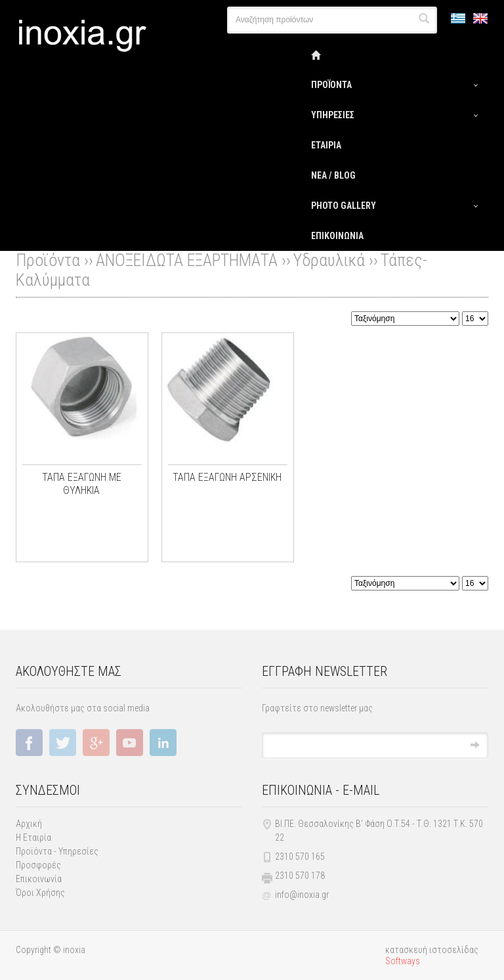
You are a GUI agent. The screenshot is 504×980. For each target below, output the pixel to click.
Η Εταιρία (33, 837)
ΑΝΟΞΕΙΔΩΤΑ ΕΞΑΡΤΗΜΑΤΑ (187, 260)
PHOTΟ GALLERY (344, 206)
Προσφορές (38, 865)
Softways (403, 961)
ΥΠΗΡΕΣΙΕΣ (333, 115)
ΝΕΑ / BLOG (333, 175)
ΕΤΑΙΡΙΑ (326, 145)
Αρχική (29, 824)
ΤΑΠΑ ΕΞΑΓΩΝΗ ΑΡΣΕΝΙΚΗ (227, 477)
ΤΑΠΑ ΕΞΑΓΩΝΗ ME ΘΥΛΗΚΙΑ (82, 484)
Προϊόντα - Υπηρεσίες (57, 851)
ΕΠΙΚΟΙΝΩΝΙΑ (337, 236)
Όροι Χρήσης (40, 893)
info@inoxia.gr (302, 895)
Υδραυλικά (329, 260)
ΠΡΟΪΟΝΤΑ (331, 85)
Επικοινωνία (39, 879)
